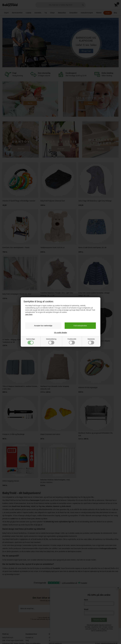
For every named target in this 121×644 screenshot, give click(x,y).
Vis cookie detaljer (60, 333)
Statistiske (91, 341)
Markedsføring (51, 341)
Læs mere (29, 314)
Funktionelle (72, 341)
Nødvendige (31, 341)
